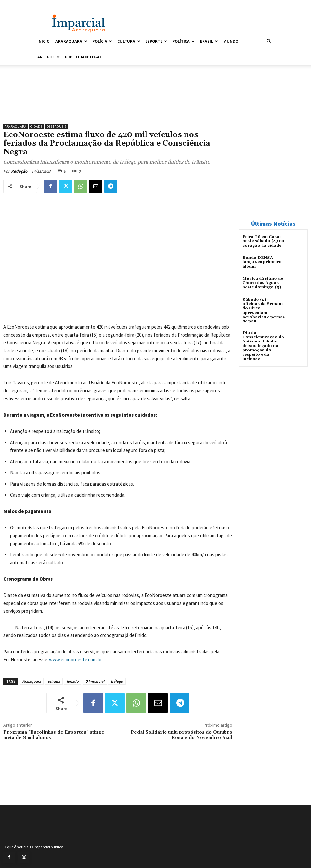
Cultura (129, 41)
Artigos (49, 57)
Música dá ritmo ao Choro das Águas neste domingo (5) (263, 283)
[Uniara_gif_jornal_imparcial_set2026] (118, 104)
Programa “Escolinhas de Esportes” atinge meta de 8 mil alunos (54, 735)
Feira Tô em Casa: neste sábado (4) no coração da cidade (263, 241)
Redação (19, 171)
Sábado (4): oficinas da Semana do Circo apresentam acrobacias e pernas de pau (264, 310)
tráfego (117, 681)
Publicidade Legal (83, 57)
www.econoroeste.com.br (76, 660)
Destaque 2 (57, 126)
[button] (269, 41)
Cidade (36, 126)
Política (184, 41)
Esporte (156, 41)
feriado (73, 681)
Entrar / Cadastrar (50, 4)
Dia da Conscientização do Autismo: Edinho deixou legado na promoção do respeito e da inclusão (263, 345)
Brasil (209, 41)
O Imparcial (95, 681)
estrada (54, 681)
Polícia (102, 41)
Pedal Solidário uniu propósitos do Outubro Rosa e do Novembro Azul (182, 735)
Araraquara (71, 41)
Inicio (43, 41)
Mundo (231, 41)
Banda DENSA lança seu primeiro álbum (264, 260)
